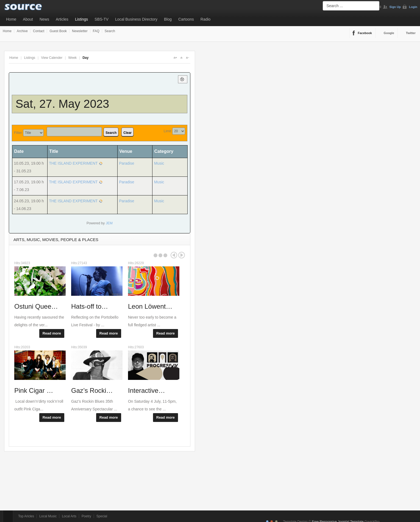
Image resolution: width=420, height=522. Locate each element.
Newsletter (80, 31)
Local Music (48, 516)
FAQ (96, 31)
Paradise (126, 163)
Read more (52, 333)
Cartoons (186, 19)
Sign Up (395, 7)
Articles (62, 19)
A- (187, 58)
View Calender (52, 58)
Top (8, 516)
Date (21, 151)
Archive (22, 31)
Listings (81, 19)
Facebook (365, 33)
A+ (175, 58)
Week (73, 58)
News (44, 19)
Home (11, 19)
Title (54, 151)
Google (389, 33)
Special (102, 516)
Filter (18, 133)
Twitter (411, 33)
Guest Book (58, 31)
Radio (206, 19)
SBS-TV (101, 19)
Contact (39, 31)
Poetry (86, 516)
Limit (167, 131)
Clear (127, 133)
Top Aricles (26, 516)
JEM (109, 223)
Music (159, 163)
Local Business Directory (136, 19)
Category (164, 151)
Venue (126, 151)
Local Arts (69, 516)
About (28, 19)
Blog (168, 19)
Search (110, 31)
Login (413, 7)
